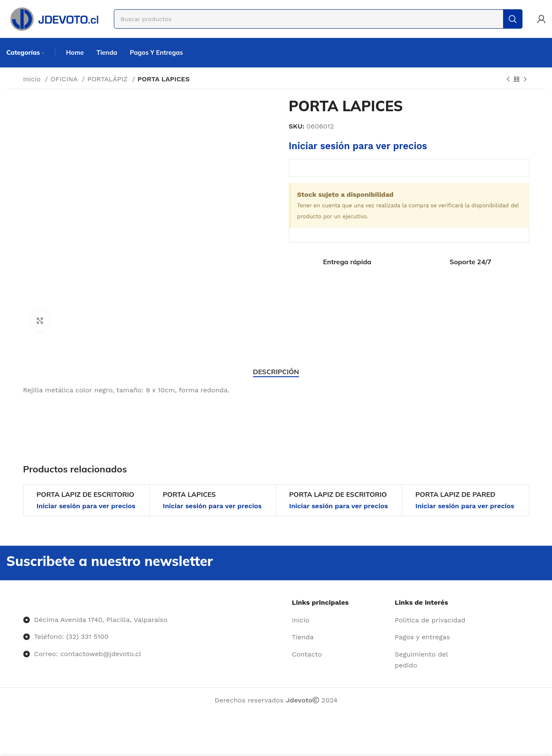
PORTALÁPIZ (109, 79)
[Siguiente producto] (525, 80)
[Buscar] (318, 19)
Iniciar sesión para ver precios (358, 146)
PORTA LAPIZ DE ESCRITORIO (86, 494)
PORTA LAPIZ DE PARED (455, 494)
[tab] (276, 372)
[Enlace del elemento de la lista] (340, 620)
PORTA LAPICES (189, 494)
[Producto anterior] (508, 80)
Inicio (33, 79)
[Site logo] (54, 18)
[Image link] (23, 602)
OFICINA (65, 79)
